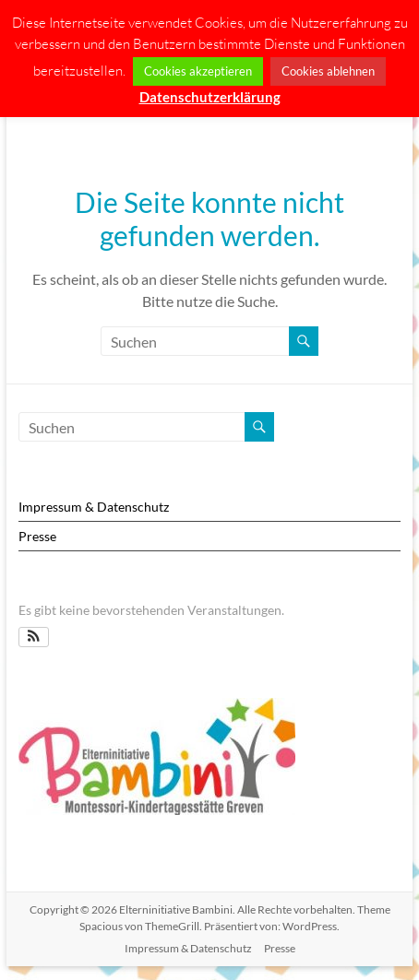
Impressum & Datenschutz (94, 507)
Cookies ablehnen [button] (328, 71)
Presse (37, 536)
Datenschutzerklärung (210, 97)
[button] (34, 637)
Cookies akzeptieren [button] (198, 71)
